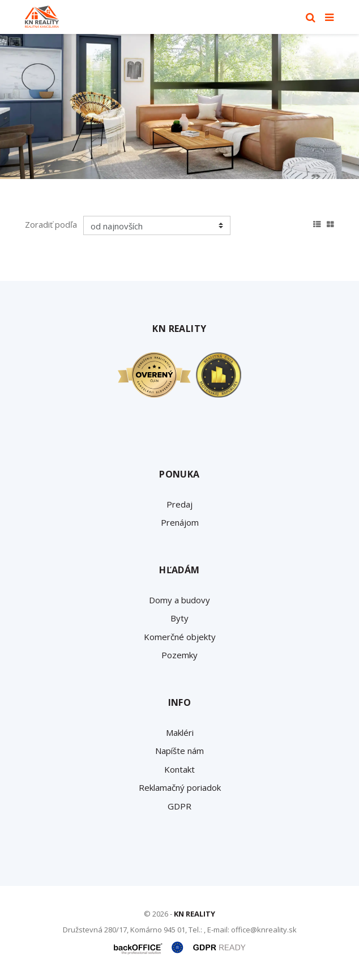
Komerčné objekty (180, 637)
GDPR (179, 806)
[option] (179, 106)
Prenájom (180, 522)
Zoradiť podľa (51, 224)
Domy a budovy (179, 600)
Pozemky (179, 655)
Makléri (180, 732)
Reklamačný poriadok (180, 787)
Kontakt (179, 769)
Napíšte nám (179, 751)
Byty (179, 618)
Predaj (179, 504)
